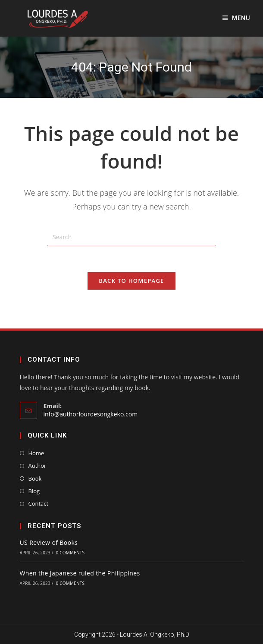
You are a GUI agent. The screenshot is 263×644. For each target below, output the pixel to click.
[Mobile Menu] (236, 18)
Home (36, 453)
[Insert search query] (131, 238)
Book (35, 478)
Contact (39, 503)
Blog (34, 491)
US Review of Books (49, 542)
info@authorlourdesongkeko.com (91, 414)
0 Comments (70, 553)
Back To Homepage (131, 281)
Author (38, 466)
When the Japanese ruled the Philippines (80, 573)
